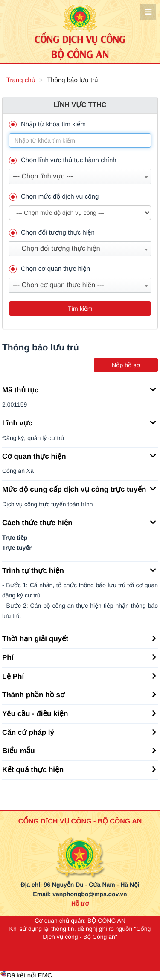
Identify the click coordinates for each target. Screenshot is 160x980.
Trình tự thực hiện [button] (79, 570)
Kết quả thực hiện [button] (79, 769)
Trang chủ (21, 80)
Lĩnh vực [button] (79, 422)
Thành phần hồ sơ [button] (79, 694)
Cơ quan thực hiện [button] (79, 456)
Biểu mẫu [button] (79, 750)
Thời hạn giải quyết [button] (79, 638)
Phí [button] (79, 657)
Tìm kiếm (80, 309)
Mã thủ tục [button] (79, 389)
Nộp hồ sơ (126, 365)
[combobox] (80, 177)
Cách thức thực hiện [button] (79, 522)
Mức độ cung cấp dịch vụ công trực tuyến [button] (79, 489)
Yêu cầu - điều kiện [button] (79, 713)
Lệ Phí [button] (79, 676)
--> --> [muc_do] (80, 213)
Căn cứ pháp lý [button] (79, 732)
